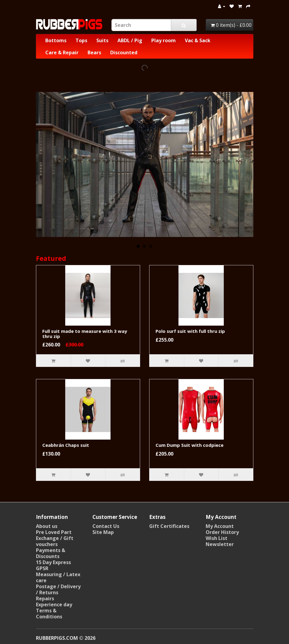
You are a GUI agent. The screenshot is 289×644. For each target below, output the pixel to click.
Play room (164, 40)
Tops (81, 40)
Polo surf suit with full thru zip (190, 331)
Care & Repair (62, 52)
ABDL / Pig (130, 40)
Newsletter (220, 544)
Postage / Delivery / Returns (58, 589)
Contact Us (106, 526)
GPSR (42, 568)
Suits (102, 40)
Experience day (54, 605)
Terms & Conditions (49, 614)
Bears (94, 52)
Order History (222, 532)
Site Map (103, 532)
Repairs (45, 598)
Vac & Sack (198, 40)
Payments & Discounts (51, 553)
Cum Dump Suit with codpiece (189, 445)
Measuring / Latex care (58, 577)
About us (47, 526)
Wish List (217, 538)
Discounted (124, 52)
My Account (220, 526)
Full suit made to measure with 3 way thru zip (85, 334)
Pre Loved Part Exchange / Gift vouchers (55, 538)
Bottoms (56, 40)
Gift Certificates (169, 526)
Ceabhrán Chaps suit (66, 445)
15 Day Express (53, 562)
